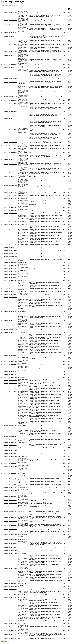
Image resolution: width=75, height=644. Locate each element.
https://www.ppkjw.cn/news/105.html (11, 324)
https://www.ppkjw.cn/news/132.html (11, 245)
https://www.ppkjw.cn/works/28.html (10, 556)
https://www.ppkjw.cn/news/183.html (11, 64)
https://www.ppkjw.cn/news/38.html (10, 525)
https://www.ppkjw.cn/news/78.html (10, 404)
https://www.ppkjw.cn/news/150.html (11, 192)
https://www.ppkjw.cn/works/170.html (11, 115)
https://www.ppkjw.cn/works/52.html (10, 482)
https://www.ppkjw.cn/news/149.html (11, 196)
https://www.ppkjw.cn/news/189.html (11, 41)
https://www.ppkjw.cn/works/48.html (10, 493)
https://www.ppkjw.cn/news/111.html (11, 306)
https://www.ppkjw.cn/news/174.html (11, 100)
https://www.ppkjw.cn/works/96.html (10, 350)
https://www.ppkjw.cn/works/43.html (10, 509)
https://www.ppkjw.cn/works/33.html (10, 540)
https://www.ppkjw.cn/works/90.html (10, 368)
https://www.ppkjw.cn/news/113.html (11, 300)
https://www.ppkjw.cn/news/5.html (10, 623)
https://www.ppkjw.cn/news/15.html (10, 595)
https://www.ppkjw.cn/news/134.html (11, 239)
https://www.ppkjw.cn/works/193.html (11, 25)
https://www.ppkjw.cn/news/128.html (11, 257)
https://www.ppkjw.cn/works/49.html (10, 490)
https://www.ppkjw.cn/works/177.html (11, 87)
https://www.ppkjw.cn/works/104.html (11, 327)
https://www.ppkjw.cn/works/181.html (11, 71)
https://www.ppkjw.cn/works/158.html (11, 159)
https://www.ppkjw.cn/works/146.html (11, 204)
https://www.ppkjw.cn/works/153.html (11, 181)
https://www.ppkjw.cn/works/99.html (10, 341)
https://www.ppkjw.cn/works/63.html (10, 448)
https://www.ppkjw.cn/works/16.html (10, 592)
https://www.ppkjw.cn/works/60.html (10, 456)
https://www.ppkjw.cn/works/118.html (11, 286)
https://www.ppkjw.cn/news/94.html (10, 355)
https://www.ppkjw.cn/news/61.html (10, 454)
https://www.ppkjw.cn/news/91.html (10, 364)
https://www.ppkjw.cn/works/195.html (11, 16)
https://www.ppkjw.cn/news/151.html (11, 189)
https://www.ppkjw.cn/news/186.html (11, 51)
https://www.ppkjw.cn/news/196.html (11, 12)
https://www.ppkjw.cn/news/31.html (10, 548)
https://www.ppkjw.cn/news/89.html (10, 371)
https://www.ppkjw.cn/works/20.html (10, 581)
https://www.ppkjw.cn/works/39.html (10, 521)
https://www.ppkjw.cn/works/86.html (10, 380)
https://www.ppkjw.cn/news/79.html (10, 401)
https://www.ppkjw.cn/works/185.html (11, 55)
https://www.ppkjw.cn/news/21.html (10, 578)
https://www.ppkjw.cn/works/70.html (10, 428)
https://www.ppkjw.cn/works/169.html (11, 118)
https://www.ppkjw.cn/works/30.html (10, 551)
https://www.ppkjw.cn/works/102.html (11, 332)
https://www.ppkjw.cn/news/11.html (10, 606)
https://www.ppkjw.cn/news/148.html (11, 198)
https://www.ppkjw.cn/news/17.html (10, 589)
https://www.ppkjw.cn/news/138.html (11, 227)
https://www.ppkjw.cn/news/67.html (10, 437)
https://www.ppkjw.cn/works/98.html (10, 344)
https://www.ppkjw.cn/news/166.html (11, 130)
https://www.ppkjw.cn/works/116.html (11, 291)
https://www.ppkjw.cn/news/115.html (11, 294)
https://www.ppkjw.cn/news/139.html (11, 224)
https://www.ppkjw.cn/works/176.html (11, 92)
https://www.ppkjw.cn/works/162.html (11, 146)
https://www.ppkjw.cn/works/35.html (10, 534)
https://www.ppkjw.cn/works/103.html (11, 330)
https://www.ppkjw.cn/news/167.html (11, 126)
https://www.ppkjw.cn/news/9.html (10, 612)
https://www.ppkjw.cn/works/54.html (10, 476)
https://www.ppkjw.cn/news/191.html (11, 32)
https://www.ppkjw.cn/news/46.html (10, 500)
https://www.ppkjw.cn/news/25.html (10, 565)
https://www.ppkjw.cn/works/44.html (10, 506)
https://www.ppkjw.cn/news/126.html (11, 262)
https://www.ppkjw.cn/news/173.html (11, 104)
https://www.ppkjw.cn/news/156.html (11, 169)
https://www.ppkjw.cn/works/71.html (10, 426)
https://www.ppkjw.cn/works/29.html (10, 553)
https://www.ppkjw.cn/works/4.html (10, 627)
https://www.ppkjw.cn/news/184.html (11, 60)
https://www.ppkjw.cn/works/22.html (10, 575)
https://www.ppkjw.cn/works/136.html (11, 233)
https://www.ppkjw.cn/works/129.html (11, 254)
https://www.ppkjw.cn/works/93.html (10, 358)
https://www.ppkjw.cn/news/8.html (10, 615)
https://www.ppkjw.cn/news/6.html (10, 621)
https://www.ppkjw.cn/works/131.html (11, 248)
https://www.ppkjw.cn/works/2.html (10, 634)
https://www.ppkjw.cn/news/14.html (10, 597)
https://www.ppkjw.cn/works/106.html (11, 320)
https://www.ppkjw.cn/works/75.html (10, 413)
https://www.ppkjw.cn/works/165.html (11, 134)
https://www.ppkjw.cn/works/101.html (11, 335)
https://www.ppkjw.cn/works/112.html (11, 303)
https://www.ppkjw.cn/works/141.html (11, 219)
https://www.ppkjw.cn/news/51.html (10, 485)
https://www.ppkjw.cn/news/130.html (11, 251)
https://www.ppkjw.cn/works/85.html (10, 383)
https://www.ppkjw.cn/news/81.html (10, 395)
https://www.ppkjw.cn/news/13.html (10, 600)
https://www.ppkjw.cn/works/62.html (10, 450)
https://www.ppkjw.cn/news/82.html (10, 392)
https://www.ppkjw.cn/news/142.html (11, 216)
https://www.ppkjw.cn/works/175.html (11, 97)
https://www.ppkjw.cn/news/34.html (10, 537)
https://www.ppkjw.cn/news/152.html (11, 186)
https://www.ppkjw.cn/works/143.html (11, 213)
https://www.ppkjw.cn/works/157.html (11, 164)
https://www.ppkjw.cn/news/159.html (11, 156)
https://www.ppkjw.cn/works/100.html (11, 338)
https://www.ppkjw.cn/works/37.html (10, 529)
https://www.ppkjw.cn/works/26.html (10, 562)
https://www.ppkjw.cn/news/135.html (11, 236)
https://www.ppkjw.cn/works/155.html (11, 173)
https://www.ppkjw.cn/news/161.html (11, 149)
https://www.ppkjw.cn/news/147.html (11, 201)
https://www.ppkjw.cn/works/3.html (10, 630)
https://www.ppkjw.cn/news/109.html (11, 311)
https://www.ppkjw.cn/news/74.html (10, 416)
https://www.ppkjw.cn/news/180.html (11, 75)
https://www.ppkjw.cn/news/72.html (10, 422)
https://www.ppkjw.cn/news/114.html (11, 297)
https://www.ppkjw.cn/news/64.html (10, 445)
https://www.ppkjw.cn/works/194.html (11, 20)
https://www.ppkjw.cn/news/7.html (10, 618)
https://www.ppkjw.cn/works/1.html (10, 638)
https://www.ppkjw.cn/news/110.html (11, 309)
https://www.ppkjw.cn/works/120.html (11, 280)
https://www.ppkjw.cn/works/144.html (11, 210)
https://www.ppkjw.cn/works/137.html (11, 230)
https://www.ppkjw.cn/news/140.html (11, 222)
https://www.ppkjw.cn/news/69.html (10, 431)
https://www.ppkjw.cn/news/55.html (10, 473)
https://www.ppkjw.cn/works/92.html (10, 361)
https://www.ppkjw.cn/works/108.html (11, 314)
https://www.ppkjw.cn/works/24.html (10, 568)
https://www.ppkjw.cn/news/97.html (10, 347)
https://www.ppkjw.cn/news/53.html (10, 479)
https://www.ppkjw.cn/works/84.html (10, 386)
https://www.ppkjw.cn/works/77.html (10, 407)
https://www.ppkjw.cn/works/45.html (10, 503)
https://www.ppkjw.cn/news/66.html (10, 440)
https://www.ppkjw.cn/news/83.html (10, 389)
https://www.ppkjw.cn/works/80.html (10, 398)
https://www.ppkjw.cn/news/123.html (11, 271)
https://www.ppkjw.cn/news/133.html (11, 242)
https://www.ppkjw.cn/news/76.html (10, 410)
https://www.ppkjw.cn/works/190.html (11, 37)
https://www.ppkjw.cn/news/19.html (10, 583)
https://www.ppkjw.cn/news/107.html (11, 317)
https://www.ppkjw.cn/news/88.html (10, 374)
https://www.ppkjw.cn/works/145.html (11, 207)
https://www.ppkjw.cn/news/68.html (10, 434)
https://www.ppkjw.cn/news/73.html (10, 419)
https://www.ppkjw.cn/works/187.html (11, 48)
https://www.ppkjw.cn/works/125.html (11, 265)
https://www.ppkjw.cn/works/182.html (11, 67)
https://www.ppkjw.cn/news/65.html (10, 442)
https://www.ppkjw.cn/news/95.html (10, 353)
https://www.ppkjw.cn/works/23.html (10, 572)
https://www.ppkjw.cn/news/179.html (11, 79)
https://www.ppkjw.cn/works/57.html (10, 466)
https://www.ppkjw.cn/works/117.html (11, 289)
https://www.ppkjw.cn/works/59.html (10, 460)
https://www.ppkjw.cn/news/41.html (10, 514)
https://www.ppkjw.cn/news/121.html (11, 277)
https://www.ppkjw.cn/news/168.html (11, 122)
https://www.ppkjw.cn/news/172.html (11, 108)
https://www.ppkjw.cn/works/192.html (11, 29)
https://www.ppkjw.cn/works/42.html (10, 512)
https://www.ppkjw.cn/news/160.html (11, 152)
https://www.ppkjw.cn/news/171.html (11, 111)
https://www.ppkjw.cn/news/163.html (11, 142)
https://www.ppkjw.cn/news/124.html (11, 268)
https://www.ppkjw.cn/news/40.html (10, 517)
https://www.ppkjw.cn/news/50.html (10, 488)
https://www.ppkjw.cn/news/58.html (10, 463)
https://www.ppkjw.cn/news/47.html (10, 496)
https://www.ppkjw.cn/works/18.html (10, 586)
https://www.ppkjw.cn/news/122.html (11, 274)
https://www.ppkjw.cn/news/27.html (10, 559)
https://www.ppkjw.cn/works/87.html (10, 377)
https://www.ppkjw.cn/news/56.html (10, 470)
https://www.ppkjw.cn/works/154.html (11, 176)
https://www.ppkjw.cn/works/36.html (10, 532)
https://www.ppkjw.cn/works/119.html (11, 283)
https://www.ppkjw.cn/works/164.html (11, 138)
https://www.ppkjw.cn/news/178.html (11, 82)
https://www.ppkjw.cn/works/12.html (10, 603)
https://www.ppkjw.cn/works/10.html (10, 609)
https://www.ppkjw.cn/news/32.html (10, 543)
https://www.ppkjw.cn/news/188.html (11, 45)
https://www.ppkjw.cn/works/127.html (11, 260)
